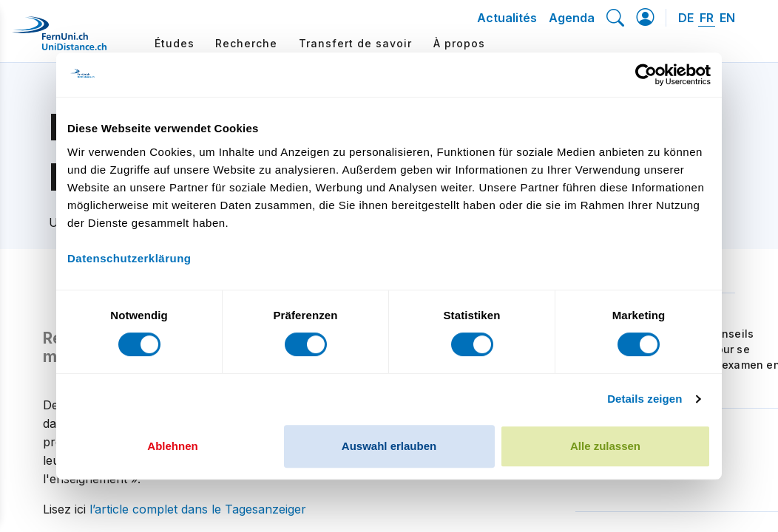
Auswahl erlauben (389, 446)
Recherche (246, 43)
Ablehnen (172, 446)
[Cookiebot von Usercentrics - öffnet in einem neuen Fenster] (646, 75)
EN (727, 18)
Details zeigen (645, 399)
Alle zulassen (605, 446)
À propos (459, 43)
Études (175, 43)
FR (707, 18)
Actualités (507, 18)
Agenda (572, 18)
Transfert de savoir (355, 43)
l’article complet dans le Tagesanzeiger (198, 509)
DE (686, 18)
